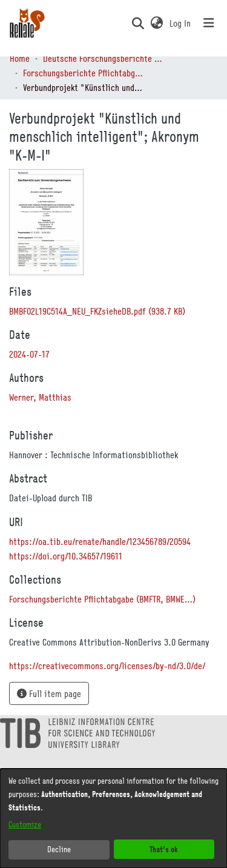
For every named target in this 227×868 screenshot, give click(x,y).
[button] (138, 23)
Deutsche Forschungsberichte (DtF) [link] (104, 58)
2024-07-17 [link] (29, 354)
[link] (97, 311)
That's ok (164, 849)
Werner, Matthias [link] (40, 397)
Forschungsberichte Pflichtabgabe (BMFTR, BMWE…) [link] (84, 73)
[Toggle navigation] (209, 23)
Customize (25, 824)
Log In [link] (181, 23)
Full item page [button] (49, 693)
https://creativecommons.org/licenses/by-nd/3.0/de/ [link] (107, 666)
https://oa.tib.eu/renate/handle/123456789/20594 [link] (100, 541)
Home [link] (20, 58)
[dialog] (113, 818)
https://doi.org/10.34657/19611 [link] (66, 556)
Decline (59, 849)
